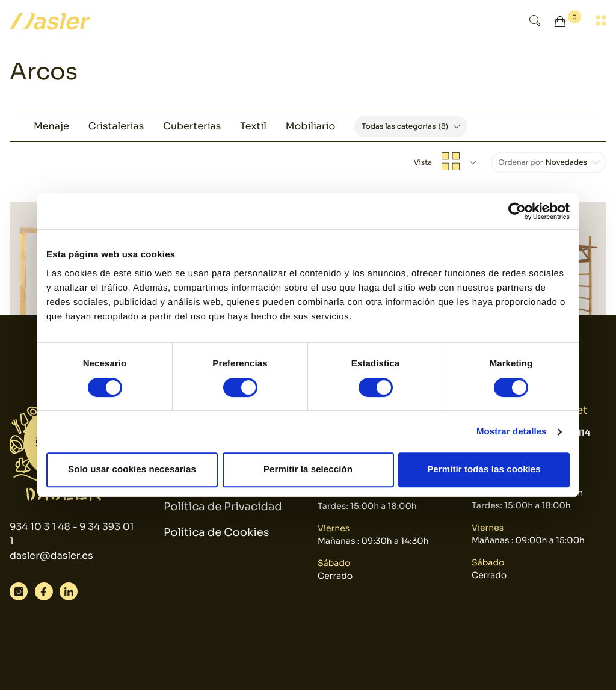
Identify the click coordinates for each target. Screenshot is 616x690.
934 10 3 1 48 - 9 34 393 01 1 (72, 534)
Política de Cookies (216, 533)
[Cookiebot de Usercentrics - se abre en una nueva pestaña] (517, 211)
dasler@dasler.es (51, 556)
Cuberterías (192, 126)
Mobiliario (311, 126)
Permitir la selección (308, 470)
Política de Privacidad (223, 507)
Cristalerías (116, 126)
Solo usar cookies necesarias (132, 470)
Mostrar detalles (512, 432)
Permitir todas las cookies (484, 470)
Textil (253, 126)
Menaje (51, 126)
